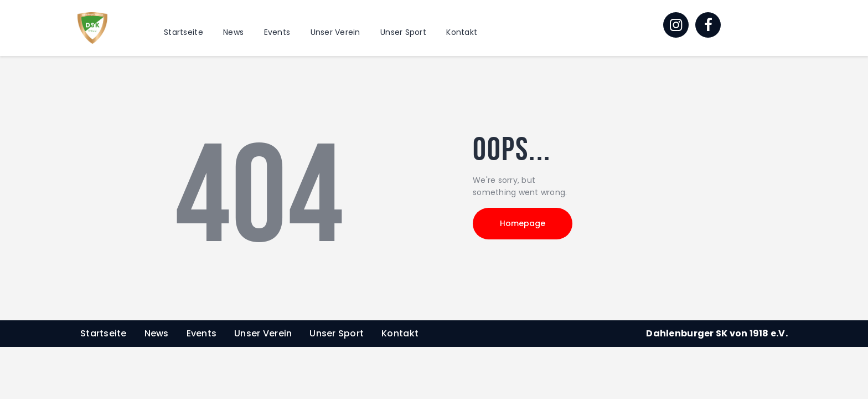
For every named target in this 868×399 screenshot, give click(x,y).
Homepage (523, 223)
